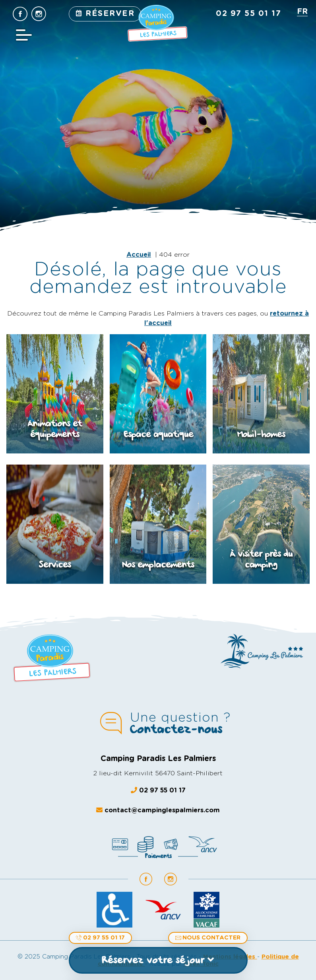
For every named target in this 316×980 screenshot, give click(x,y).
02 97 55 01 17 (100, 938)
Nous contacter (208, 938)
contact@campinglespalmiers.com (158, 810)
